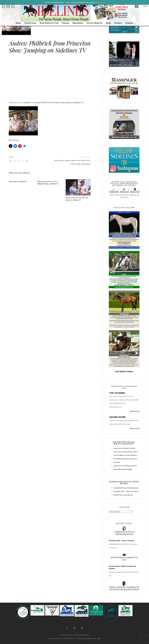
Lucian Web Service (90, 638)
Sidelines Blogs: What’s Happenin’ (125, 443)
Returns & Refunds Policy (67, 638)
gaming (67, 161)
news (83, 161)
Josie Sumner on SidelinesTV (18, 182)
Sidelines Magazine (83, 635)
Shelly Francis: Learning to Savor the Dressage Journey (124, 588)
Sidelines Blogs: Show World (125, 483)
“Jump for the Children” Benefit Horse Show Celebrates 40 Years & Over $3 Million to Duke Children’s (126, 452)
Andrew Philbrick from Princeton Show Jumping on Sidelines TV (59, 102)
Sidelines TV (38, 27)
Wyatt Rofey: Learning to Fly (123, 495)
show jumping (86, 164)
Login (99, 638)
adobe (56, 161)
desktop (62, 161)
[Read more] (135, 411)
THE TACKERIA (117, 393)
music (78, 161)
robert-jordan (76, 164)
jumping (73, 161)
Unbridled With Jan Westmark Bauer (126, 488)
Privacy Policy (53, 638)
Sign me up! (101, 2)
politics (88, 161)
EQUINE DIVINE (117, 417)
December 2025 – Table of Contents (126, 491)
